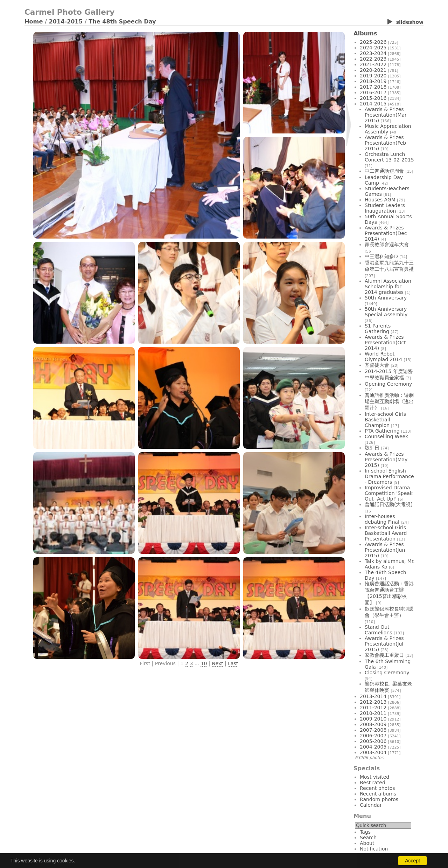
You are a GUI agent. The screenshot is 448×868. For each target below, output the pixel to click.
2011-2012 (373, 708)
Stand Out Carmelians (379, 630)
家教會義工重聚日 (384, 655)
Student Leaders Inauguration (385, 208)
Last (233, 663)
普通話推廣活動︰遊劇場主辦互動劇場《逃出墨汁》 (389, 401)
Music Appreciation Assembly (388, 129)
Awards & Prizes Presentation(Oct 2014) (385, 343)
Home (34, 22)
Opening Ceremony (388, 384)
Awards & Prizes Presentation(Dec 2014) (386, 233)
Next (218, 663)
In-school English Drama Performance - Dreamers (389, 476)
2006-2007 (373, 736)
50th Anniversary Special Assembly (386, 312)
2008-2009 (373, 724)
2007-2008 (373, 730)
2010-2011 (373, 713)
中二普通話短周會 (384, 171)
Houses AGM (380, 200)
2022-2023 (373, 59)
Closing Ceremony (387, 673)
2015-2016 (373, 98)
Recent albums (378, 794)
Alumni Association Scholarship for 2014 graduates (388, 287)
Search (368, 838)
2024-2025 (373, 48)
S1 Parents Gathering (378, 329)
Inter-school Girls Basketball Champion (385, 420)
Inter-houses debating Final (382, 519)
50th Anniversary (386, 298)
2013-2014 (373, 696)
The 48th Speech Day (122, 22)
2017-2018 (373, 87)
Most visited (374, 777)
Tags (365, 832)
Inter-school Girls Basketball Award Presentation (386, 533)
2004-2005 (373, 747)
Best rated (373, 783)
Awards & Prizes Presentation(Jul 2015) (384, 644)
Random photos (379, 799)
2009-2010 (373, 719)
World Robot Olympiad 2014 (383, 357)
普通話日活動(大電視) (389, 504)
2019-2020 (373, 76)
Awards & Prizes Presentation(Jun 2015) (385, 550)
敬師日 (372, 448)
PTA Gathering (382, 431)
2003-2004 (373, 752)
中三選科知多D (381, 256)
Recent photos (377, 788)
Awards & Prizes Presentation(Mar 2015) (386, 115)
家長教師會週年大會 (387, 244)
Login (31, 863)
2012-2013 (373, 702)
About (367, 843)
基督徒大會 (377, 365)
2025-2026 (373, 42)
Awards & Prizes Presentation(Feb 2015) (385, 143)
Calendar (371, 805)
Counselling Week (386, 436)
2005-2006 (373, 741)
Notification (374, 849)
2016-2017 (373, 92)
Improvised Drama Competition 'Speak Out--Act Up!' (389, 493)
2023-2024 (373, 53)
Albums (365, 33)
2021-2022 (373, 64)
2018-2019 (373, 81)
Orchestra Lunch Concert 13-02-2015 (389, 157)
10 (204, 663)
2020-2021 (373, 70)
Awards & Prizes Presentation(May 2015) (386, 460)
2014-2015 (66, 22)
